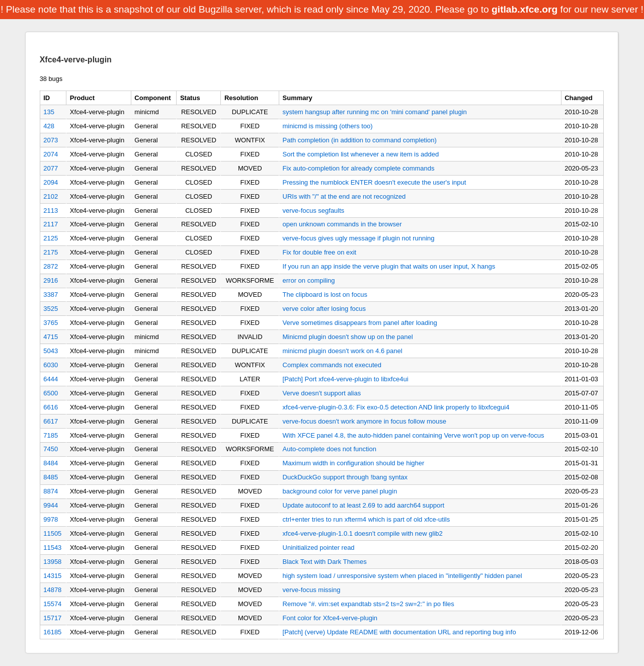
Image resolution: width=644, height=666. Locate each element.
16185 (52, 632)
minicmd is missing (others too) (328, 126)
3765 (51, 323)
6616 (51, 407)
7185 (51, 435)
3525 (51, 309)
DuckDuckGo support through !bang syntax (345, 477)
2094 (51, 182)
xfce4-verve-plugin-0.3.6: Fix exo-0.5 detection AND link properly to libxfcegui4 (396, 407)
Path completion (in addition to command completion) (360, 140)
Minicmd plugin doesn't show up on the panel (348, 337)
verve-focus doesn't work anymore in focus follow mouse (365, 421)
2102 (51, 196)
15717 (52, 618)
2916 (51, 280)
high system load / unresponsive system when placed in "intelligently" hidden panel (403, 576)
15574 (52, 604)
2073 (51, 140)
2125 (51, 238)
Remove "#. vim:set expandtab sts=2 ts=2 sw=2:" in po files (369, 604)
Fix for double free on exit (320, 252)
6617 (51, 421)
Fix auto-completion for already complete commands (359, 168)
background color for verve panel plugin (340, 491)
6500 (51, 393)
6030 (51, 365)
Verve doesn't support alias (322, 393)
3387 (51, 295)
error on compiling (309, 280)
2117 (51, 224)
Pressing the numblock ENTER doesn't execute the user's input (375, 182)
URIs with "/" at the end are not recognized (344, 196)
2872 (51, 266)
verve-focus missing (312, 590)
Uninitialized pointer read (319, 548)
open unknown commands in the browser (342, 224)
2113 (51, 211)
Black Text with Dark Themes (325, 562)
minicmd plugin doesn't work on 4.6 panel (343, 351)
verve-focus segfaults (314, 211)
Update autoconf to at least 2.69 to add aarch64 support (364, 505)
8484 (51, 463)
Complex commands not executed (332, 365)
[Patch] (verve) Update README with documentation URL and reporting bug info (399, 632)
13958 (52, 562)
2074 (51, 154)
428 (49, 126)
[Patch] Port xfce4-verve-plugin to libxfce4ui (346, 379)
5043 (51, 351)
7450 (51, 449)
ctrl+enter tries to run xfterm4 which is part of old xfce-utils (367, 519)
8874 (51, 491)
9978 (51, 519)
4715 (51, 337)
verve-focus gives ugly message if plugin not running (359, 238)
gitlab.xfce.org (525, 9)
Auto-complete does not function (330, 449)
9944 (51, 505)
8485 (51, 477)
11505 (52, 533)
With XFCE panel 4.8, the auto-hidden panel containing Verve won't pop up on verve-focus (414, 435)
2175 (51, 252)
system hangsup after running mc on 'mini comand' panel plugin (375, 112)
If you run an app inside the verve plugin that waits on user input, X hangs (389, 266)
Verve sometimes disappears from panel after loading (360, 323)
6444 (51, 379)
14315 (52, 576)
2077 (51, 168)
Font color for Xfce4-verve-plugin (330, 618)
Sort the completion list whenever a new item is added (361, 154)
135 (49, 112)
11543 (52, 548)
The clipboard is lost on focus (325, 295)
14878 (52, 590)
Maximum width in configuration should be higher (354, 463)
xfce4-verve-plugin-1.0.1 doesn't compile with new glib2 (363, 533)
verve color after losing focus (324, 309)
